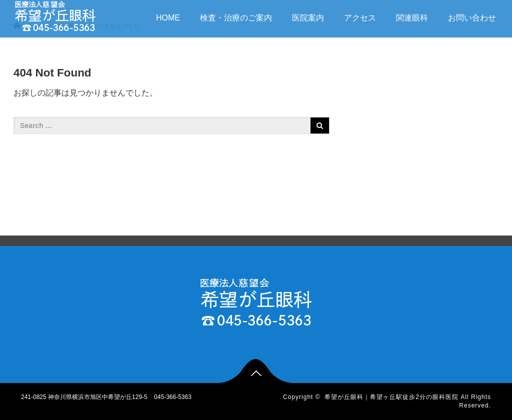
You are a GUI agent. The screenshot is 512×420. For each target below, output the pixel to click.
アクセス (360, 18)
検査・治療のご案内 (236, 18)
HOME (168, 18)
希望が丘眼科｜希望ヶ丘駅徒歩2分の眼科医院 (391, 397)
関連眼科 (412, 18)
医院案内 (308, 18)
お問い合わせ (472, 18)
